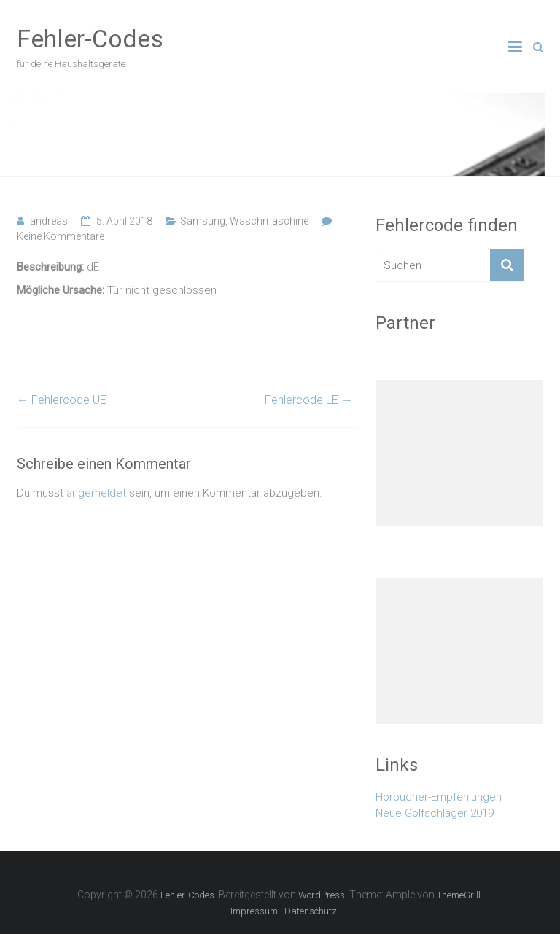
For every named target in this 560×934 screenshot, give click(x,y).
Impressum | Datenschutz (284, 911)
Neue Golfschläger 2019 (435, 813)
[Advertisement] (459, 453)
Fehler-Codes (90, 39)
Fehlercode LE (309, 400)
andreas (49, 221)
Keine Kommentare (61, 236)
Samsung (203, 221)
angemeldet (96, 493)
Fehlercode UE (62, 400)
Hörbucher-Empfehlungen (439, 797)
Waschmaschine (269, 221)
